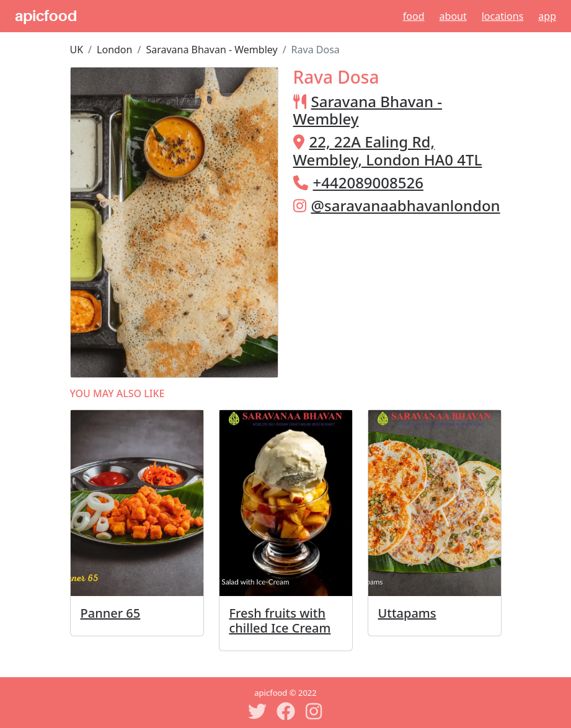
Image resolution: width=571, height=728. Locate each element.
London (114, 50)
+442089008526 (368, 182)
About (453, 16)
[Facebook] (286, 711)
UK (77, 50)
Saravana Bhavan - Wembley (211, 50)
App (547, 16)
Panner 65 (111, 613)
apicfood (46, 16)
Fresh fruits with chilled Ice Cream (280, 621)
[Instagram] (314, 711)
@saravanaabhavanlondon (406, 205)
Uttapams (407, 613)
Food (414, 16)
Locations (503, 16)
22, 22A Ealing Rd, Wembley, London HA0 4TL (388, 151)
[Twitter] (257, 711)
